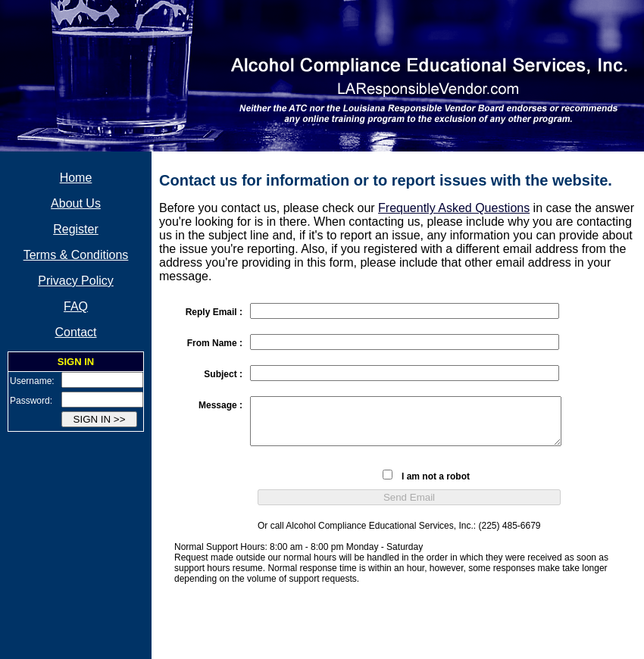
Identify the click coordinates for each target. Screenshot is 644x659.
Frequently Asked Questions (454, 208)
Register (76, 229)
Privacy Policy (76, 281)
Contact (75, 332)
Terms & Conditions (76, 255)
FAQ (76, 306)
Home (76, 178)
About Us (76, 203)
